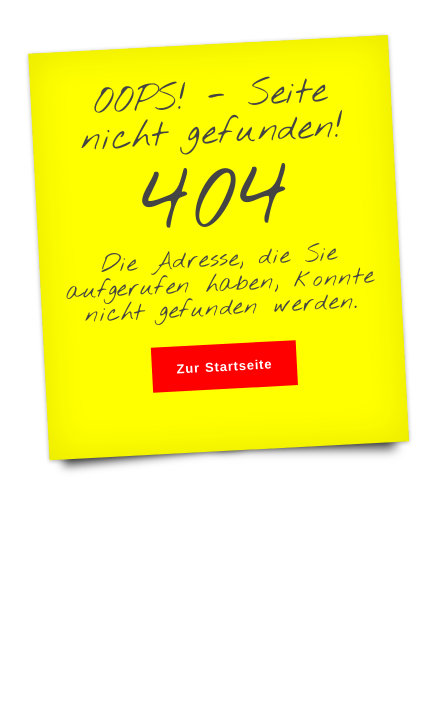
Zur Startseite (224, 366)
